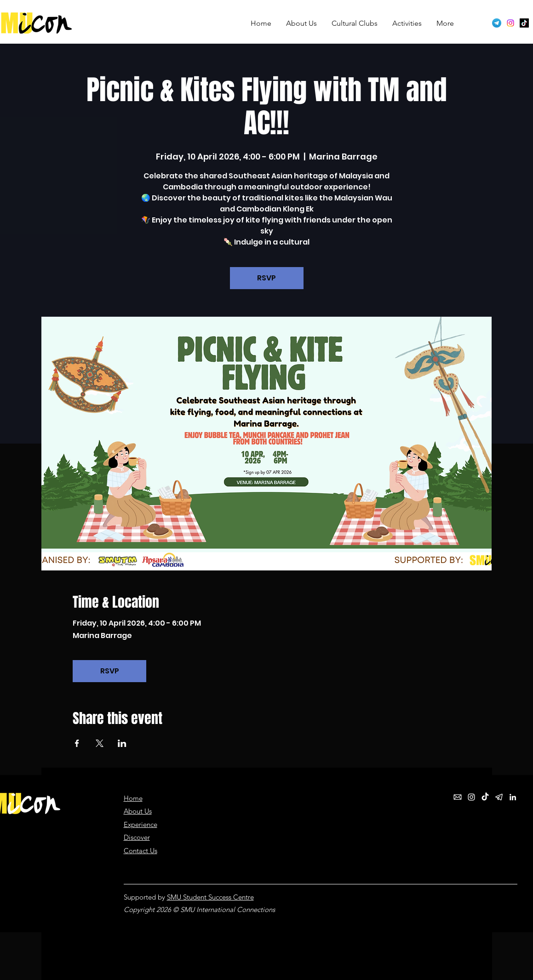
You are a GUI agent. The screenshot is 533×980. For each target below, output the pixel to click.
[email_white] (458, 797)
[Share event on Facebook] (77, 743)
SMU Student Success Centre (210, 897)
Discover (137, 837)
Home (133, 798)
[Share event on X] (100, 743)
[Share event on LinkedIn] (122, 743)
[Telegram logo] (497, 23)
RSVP (266, 278)
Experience (140, 824)
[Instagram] (510, 23)
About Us (138, 811)
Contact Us (140, 851)
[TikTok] (524, 23)
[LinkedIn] (513, 797)
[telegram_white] (499, 797)
